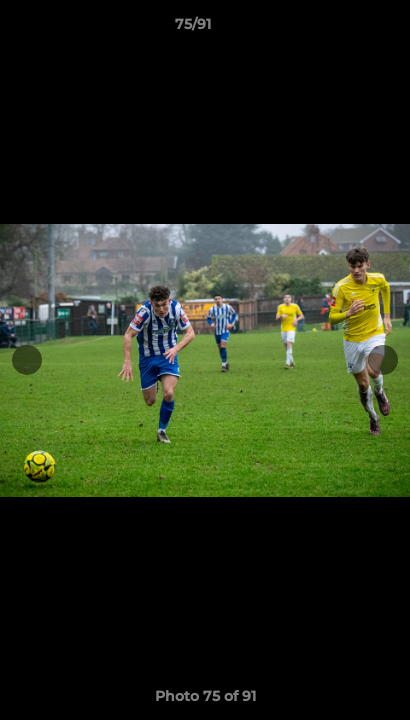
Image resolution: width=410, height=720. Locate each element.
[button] (338, 29)
